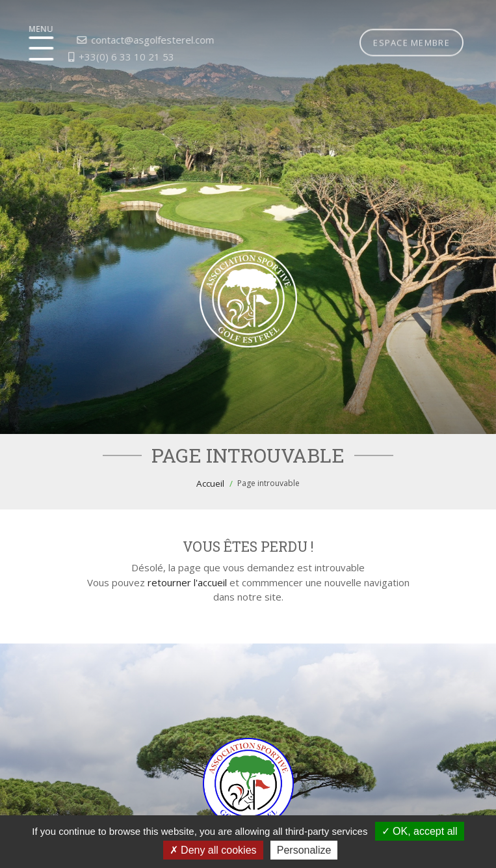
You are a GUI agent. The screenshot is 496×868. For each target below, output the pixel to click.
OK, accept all (420, 831)
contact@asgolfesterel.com (126, 40)
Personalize (304, 850)
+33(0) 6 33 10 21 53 (99, 57)
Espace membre (411, 28)
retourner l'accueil (187, 582)
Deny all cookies (213, 850)
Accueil (210, 483)
